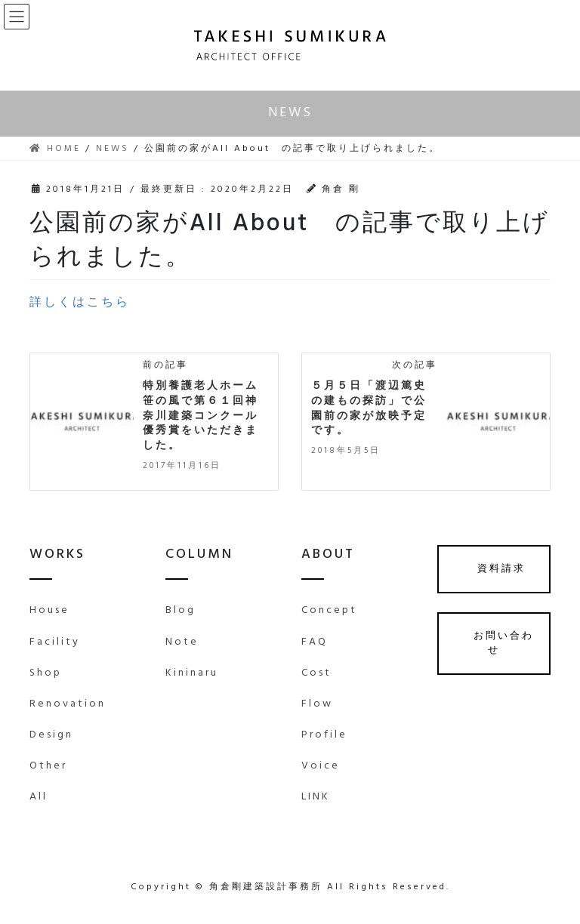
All (39, 797)
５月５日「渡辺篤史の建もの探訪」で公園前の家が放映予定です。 (369, 408)
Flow (317, 704)
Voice (321, 766)
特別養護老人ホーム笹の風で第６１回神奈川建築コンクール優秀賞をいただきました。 (201, 416)
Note (182, 642)
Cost (316, 673)
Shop (46, 673)
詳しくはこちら (80, 303)
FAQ (315, 642)
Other (48, 766)
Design (51, 735)
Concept (329, 610)
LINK (316, 797)
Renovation (68, 704)
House (49, 610)
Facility (55, 642)
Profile (324, 735)
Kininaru (192, 673)
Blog (180, 610)
